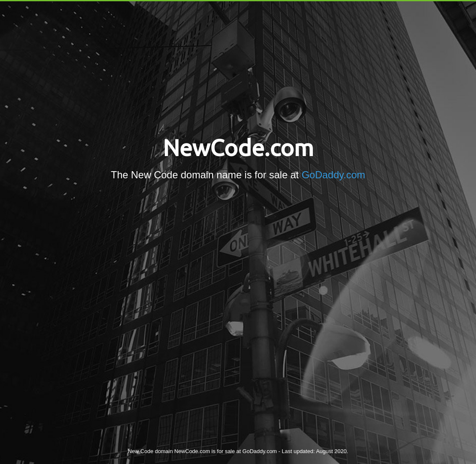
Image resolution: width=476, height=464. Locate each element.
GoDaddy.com (333, 175)
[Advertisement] (238, 263)
